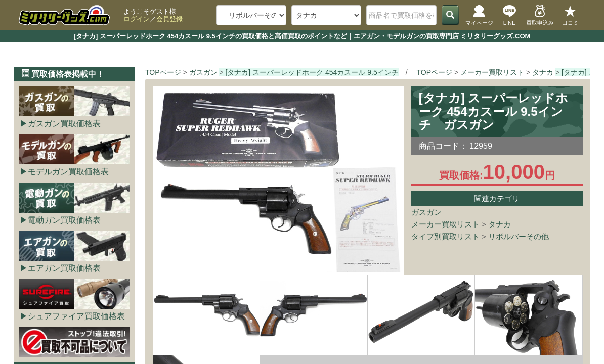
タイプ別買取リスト (445, 236)
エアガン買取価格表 (64, 268)
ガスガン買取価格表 (64, 124)
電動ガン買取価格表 (64, 220)
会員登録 (169, 19)
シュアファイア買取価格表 (76, 316)
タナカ (500, 224)
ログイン (137, 19)
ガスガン (426, 212)
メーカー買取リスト (445, 224)
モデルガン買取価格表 (68, 172)
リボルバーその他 (519, 236)
